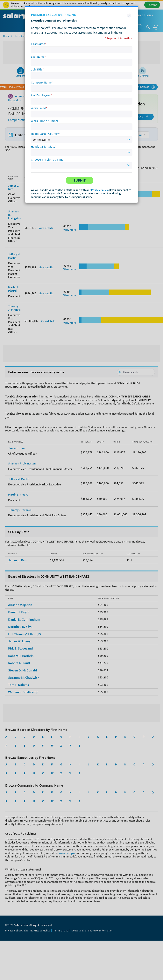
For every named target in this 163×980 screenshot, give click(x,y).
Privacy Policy (99, 190)
